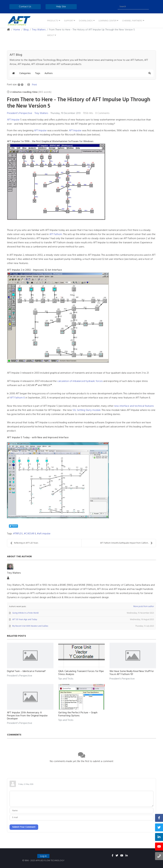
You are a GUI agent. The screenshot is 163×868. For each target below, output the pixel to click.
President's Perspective (20, 113)
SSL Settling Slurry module (87, 410)
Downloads (86, 21)
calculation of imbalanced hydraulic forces (80, 381)
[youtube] (122, 856)
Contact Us (25, 7)
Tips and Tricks (66, 679)
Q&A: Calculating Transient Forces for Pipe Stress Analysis (81, 673)
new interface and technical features (134, 406)
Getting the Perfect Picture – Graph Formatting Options (78, 714)
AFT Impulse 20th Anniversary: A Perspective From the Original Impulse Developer (27, 716)
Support (69, 21)
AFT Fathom (56, 234)
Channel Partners (132, 21)
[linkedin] (127, 856)
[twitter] (117, 856)
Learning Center (107, 21)
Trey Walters (41, 113)
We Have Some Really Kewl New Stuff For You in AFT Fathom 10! (132, 673)
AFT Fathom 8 (17, 398)
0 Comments (102, 113)
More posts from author (144, 607)
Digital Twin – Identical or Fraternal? (26, 671)
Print (34, 85)
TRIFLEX (19, 534)
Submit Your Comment (24, 827)
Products (53, 21)
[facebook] (113, 856)
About (51, 35)
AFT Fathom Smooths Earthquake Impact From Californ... (126, 543)
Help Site (61, 7)
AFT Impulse (13, 120)
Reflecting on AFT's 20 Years (24, 543)
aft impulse (45, 534)
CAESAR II (31, 534)
